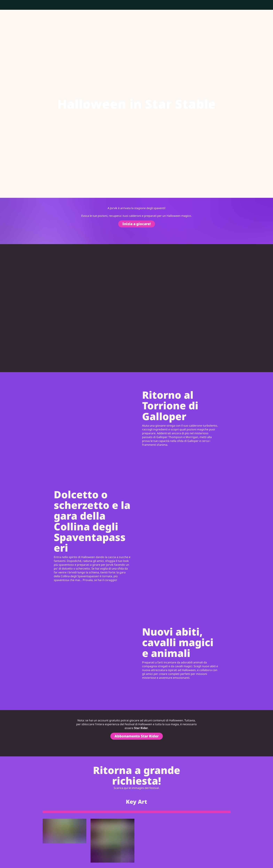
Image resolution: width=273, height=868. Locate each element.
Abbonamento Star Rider (137, 736)
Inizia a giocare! (137, 224)
